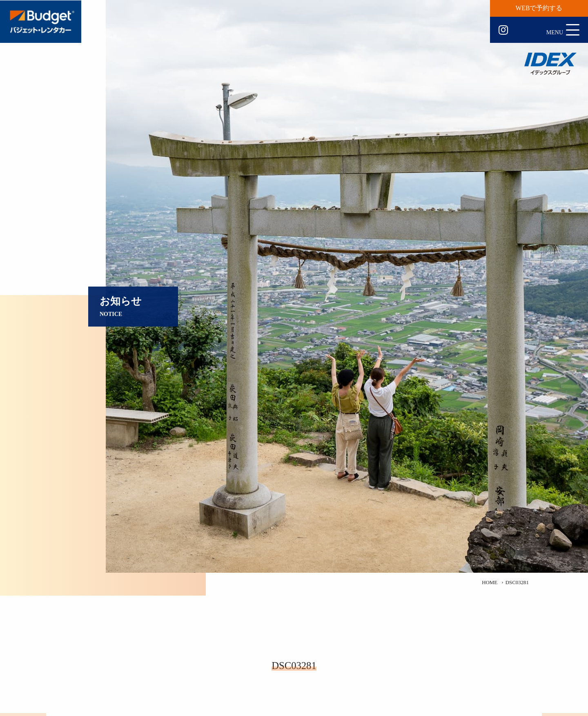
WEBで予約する (539, 8)
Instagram (503, 30)
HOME (490, 583)
